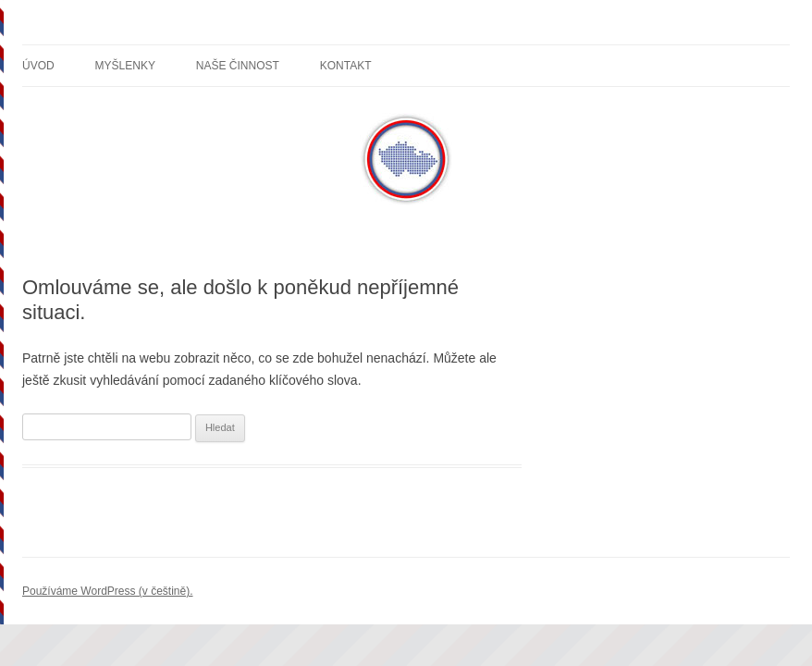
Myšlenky (125, 66)
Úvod (38, 66)
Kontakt (346, 66)
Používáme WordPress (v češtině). (108, 591)
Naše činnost (238, 66)
